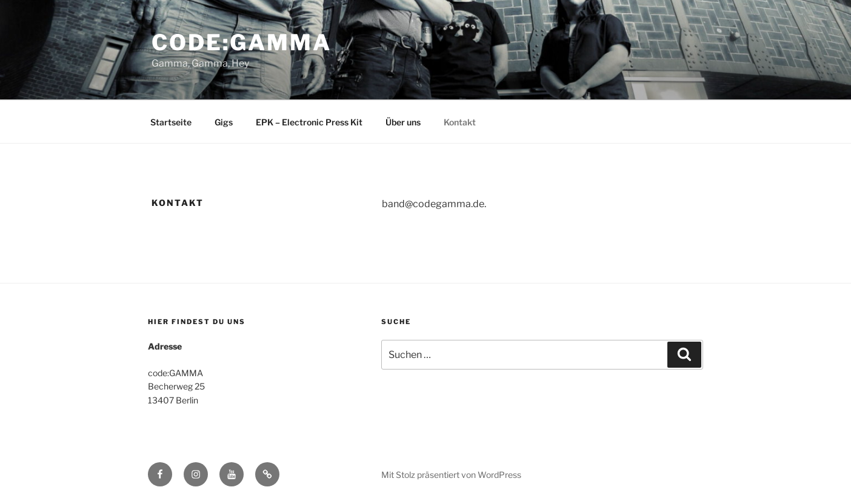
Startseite (171, 122)
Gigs (224, 122)
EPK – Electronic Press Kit (309, 122)
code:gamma (242, 42)
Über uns (403, 122)
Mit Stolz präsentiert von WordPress (451, 475)
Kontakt (460, 122)
